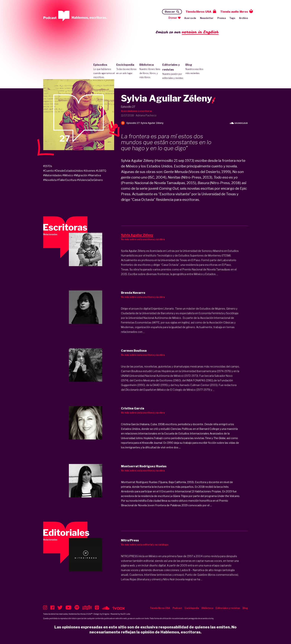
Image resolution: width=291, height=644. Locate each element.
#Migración (81, 175)
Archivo (243, 18)
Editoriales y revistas (173, 72)
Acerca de (190, 18)
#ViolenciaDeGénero (90, 180)
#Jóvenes (89, 171)
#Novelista (50, 180)
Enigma (106, 614)
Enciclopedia (127, 69)
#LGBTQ (101, 171)
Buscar (170, 12)
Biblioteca (150, 71)
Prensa (221, 18)
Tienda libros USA (198, 12)
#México (68, 175)
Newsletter (207, 18)
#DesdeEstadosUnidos (69, 171)
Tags (232, 18)
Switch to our (187, 32)
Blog (196, 69)
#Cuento (48, 171)
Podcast (177, 608)
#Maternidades (52, 175)
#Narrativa (94, 175)
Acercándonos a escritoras (136, 111)
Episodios (104, 71)
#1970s (48, 166)
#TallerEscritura (67, 180)
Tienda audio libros (234, 12)
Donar (173, 18)
